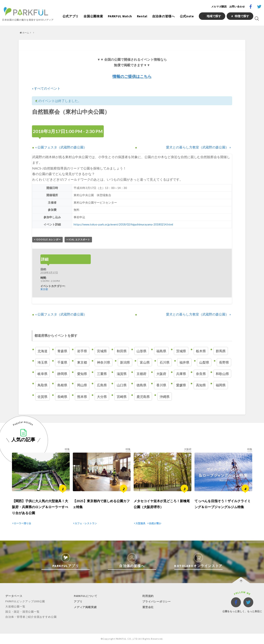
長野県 (224, 362)
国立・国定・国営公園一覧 (22, 612)
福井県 (184, 362)
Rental (142, 16)
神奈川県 (104, 362)
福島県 (161, 351)
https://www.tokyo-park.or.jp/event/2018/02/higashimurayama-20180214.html (123, 224)
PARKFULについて (86, 596)
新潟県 (125, 362)
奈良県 (201, 374)
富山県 (145, 362)
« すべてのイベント (46, 88)
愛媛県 (181, 385)
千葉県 (62, 362)
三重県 (102, 374)
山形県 (141, 351)
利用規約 (148, 596)
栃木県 (201, 351)
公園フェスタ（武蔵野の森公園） (61, 147)
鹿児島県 (143, 397)
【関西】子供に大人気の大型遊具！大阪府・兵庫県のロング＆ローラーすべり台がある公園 (40, 507)
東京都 (44, 289)
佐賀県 (42, 397)
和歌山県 (222, 374)
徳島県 (141, 385)
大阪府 (161, 374)
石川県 (165, 362)
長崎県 (62, 397)
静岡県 (62, 374)
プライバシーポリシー (157, 602)
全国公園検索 (93, 16)
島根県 (62, 385)
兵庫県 (181, 374)
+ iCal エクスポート (78, 239)
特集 (67, 449)
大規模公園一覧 (15, 607)
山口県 (122, 385)
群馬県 (221, 351)
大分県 (102, 397)
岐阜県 (42, 374)
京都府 (141, 374)
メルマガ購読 (219, 7)
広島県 (102, 385)
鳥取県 (42, 385)
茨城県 (181, 351)
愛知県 (82, 374)
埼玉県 (42, 362)
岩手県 (82, 351)
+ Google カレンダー (47, 239)
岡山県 (82, 385)
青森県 (62, 351)
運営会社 (148, 607)
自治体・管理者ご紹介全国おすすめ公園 (31, 617)
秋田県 (122, 351)
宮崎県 (122, 397)
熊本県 (82, 397)
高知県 (201, 385)
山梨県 (204, 362)
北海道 (42, 351)
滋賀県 (122, 374)
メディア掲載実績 (85, 607)
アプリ (78, 602)
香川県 (161, 385)
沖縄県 (165, 397)
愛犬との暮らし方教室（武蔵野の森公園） (199, 147)
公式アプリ (71, 16)
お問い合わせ (237, 7)
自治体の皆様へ (164, 16)
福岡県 (221, 385)
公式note (187, 16)
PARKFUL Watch (120, 16)
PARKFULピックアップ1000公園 (25, 601)
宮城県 (102, 351)
